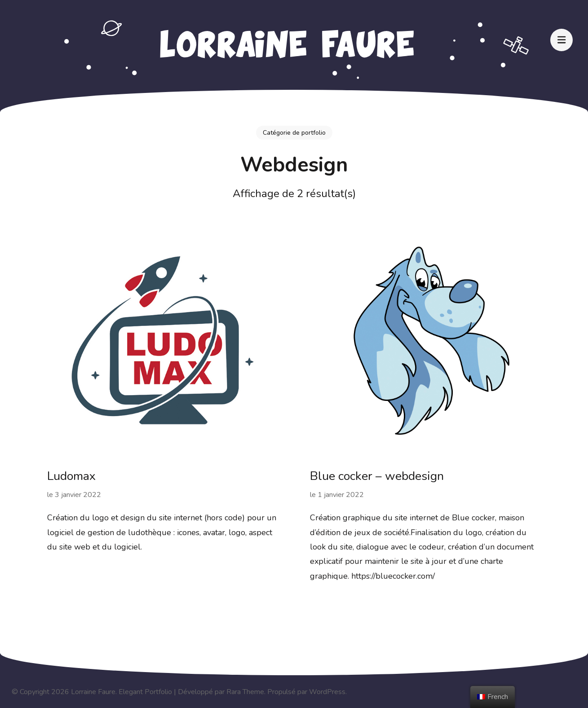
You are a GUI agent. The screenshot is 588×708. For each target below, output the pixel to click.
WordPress (327, 692)
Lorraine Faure (93, 692)
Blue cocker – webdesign (377, 476)
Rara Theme (245, 692)
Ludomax (71, 476)
